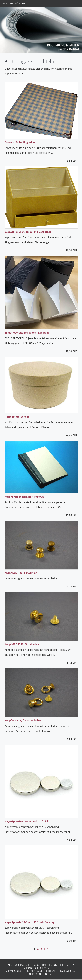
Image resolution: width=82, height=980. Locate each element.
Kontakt (49, 974)
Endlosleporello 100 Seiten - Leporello (27, 333)
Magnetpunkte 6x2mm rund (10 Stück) (27, 821)
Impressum (35, 974)
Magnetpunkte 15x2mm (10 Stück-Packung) (30, 922)
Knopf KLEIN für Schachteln (21, 573)
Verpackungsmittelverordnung (24, 971)
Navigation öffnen (14, 3)
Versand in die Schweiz (37, 968)
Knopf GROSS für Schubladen (22, 644)
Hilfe (55, 968)
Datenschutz (50, 965)
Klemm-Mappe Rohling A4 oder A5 (24, 497)
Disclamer (51, 971)
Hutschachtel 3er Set (17, 417)
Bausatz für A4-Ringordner (20, 142)
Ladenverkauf (68, 971)
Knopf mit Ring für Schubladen (23, 720)
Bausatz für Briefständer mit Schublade (28, 232)
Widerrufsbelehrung (27, 965)
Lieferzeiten (67, 965)
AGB (10, 965)
